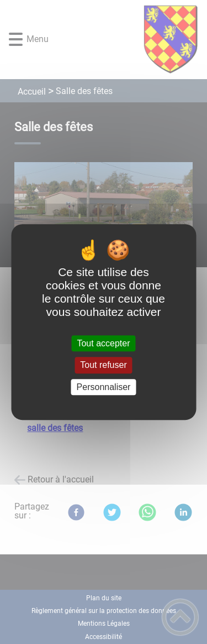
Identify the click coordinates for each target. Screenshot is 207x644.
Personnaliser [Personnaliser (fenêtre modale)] (104, 387)
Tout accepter (103, 343)
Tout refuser (103, 365)
